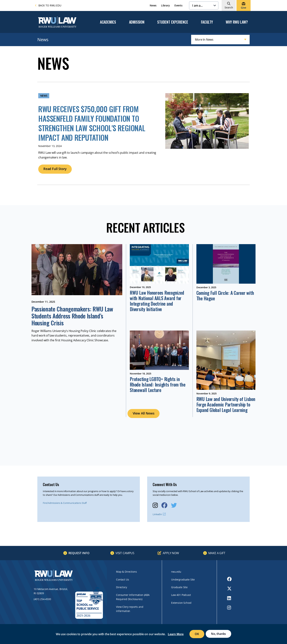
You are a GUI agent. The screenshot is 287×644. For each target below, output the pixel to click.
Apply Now (171, 553)
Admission (137, 22)
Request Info (79, 553)
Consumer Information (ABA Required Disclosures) (133, 597)
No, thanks (218, 634)
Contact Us (122, 579)
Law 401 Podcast (181, 595)
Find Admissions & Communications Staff (65, 503)
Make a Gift (217, 553)
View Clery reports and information (130, 609)
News (153, 5)
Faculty (207, 22)
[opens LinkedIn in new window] (229, 598)
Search (229, 7)
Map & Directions (126, 572)
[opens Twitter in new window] (174, 505)
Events (178, 5)
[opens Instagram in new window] (155, 505)
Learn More (176, 634)
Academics (108, 22)
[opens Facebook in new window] (164, 505)
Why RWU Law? (237, 22)
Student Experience (173, 22)
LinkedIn (157, 514)
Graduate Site (179, 587)
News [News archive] (44, 96)
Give (243, 8)
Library (165, 5)
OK (197, 634)
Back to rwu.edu (48, 5)
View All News (144, 413)
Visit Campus (125, 553)
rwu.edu (176, 572)
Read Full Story (55, 169)
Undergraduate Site (183, 579)
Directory (122, 587)
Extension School (181, 603)
